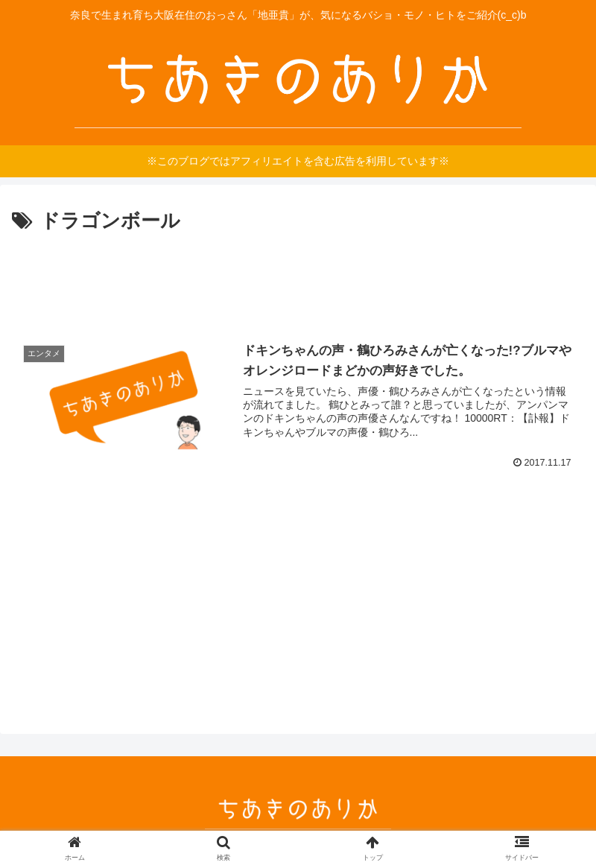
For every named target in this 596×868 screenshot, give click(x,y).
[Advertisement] (298, 279)
